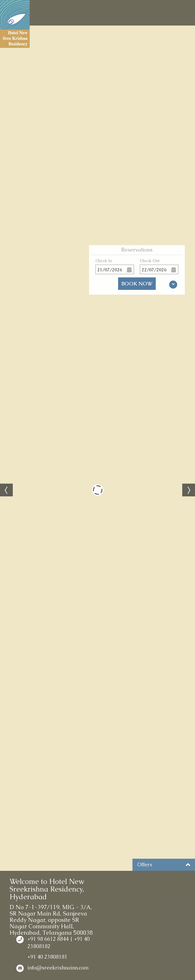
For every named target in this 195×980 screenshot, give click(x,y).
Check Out (150, 261)
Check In (104, 261)
